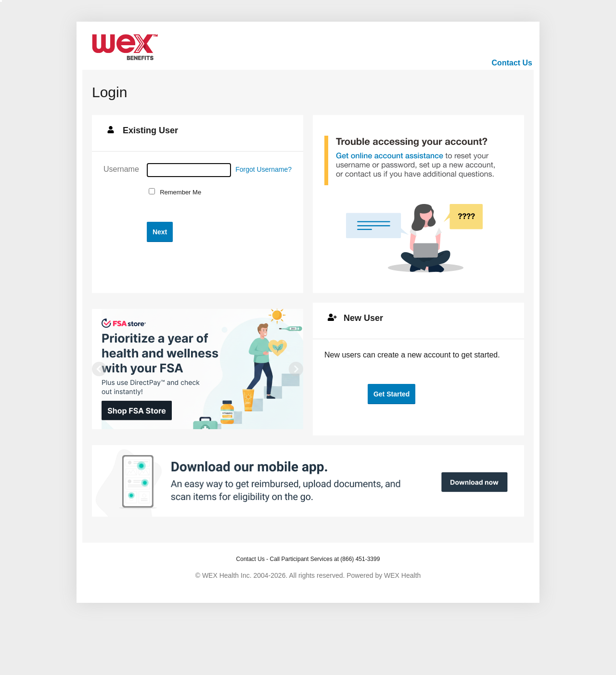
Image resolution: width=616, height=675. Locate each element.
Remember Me (179, 192)
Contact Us (512, 63)
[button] (160, 232)
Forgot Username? (263, 169)
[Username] (189, 170)
